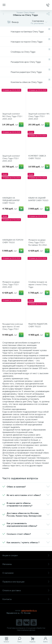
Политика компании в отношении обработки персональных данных (26, 629)
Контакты (26, 599)
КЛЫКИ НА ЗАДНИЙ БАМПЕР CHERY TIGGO (38, 199)
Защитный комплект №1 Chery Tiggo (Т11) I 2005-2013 (39, 116)
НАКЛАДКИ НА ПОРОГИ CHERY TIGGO (13, 241)
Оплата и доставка (26, 590)
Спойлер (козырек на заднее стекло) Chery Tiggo (38, 285)
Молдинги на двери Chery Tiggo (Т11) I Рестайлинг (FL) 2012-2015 (38, 244)
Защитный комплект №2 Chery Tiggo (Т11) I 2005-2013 (12, 116)
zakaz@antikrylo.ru (29, 611)
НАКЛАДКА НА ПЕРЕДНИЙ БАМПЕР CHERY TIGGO (11, 200)
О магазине (26, 573)
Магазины (26, 564)
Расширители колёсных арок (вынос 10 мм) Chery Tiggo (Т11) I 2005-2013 (13, 328)
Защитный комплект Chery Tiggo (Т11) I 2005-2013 (11, 158)
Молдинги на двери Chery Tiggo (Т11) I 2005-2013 (11, 285)
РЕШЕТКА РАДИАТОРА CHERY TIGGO (38, 325)
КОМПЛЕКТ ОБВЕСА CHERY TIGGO (37, 157)
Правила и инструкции (26, 582)
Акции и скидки (26, 555)
